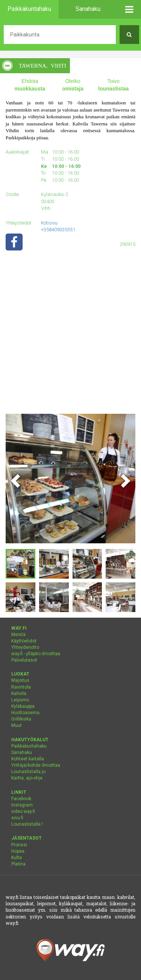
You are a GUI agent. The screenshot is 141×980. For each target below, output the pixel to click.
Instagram (22, 805)
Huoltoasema (25, 713)
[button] (130, 9)
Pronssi (19, 845)
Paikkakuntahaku (29, 746)
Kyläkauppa (23, 706)
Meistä (18, 635)
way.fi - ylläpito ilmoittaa (36, 654)
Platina (18, 864)
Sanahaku (22, 752)
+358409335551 (58, 230)
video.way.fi (23, 811)
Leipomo (20, 700)
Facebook (21, 799)
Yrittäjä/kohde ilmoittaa (36, 765)
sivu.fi (17, 818)
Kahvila (19, 694)
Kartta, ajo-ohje (27, 778)
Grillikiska (21, 719)
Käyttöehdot (24, 641)
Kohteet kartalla (28, 759)
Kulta (17, 858)
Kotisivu (49, 223)
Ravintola (21, 687)
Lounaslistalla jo (28, 772)
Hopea (18, 851)
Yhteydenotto (25, 647)
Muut (17, 725)
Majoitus (20, 680)
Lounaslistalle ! (27, 824)
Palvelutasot (24, 660)
